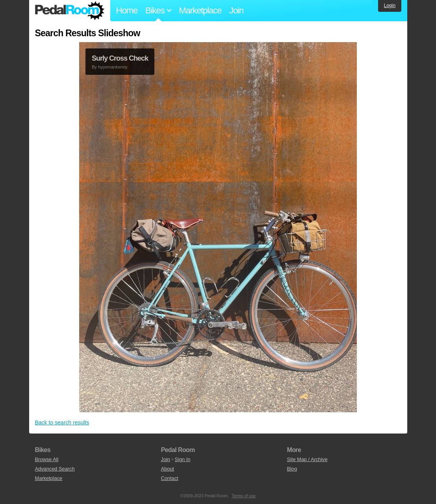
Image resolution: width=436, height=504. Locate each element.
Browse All (47, 459)
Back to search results (62, 422)
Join (236, 10)
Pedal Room (70, 11)
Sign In (183, 459)
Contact (169, 478)
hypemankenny (113, 67)
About (167, 469)
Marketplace (200, 10)
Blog (292, 469)
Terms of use (244, 496)
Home (127, 10)
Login (390, 6)
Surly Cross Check (120, 58)
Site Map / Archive (307, 459)
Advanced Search (55, 469)
